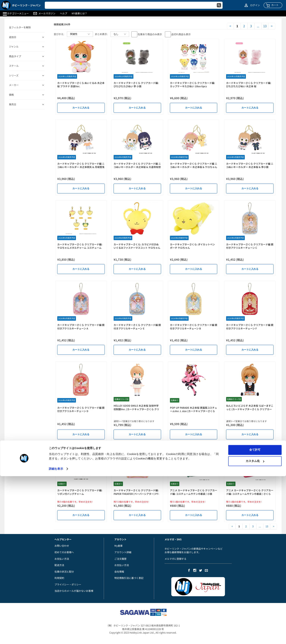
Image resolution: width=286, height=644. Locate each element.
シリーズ (14, 76)
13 (265, 26)
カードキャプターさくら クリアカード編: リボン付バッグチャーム (80, 492)
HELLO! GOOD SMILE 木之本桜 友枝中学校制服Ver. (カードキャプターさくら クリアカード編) (136, 409)
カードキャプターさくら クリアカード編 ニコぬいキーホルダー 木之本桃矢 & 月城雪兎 (81, 165)
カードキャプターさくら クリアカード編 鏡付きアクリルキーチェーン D (81, 409)
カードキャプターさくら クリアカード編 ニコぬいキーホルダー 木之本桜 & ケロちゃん (194, 165)
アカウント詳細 (123, 552)
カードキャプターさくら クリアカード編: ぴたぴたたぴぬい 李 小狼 (136, 85)
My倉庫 (118, 546)
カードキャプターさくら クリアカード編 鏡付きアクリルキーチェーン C (250, 246)
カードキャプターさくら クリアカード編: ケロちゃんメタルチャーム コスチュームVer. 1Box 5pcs (80, 248)
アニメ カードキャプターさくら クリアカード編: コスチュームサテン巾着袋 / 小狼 (194, 492)
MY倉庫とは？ (79, 13)
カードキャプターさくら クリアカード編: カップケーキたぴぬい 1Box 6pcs (192, 85)
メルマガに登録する (175, 559)
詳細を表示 (56, 637)
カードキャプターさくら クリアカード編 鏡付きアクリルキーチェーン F (250, 327)
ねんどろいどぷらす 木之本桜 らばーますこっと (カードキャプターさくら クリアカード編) (250, 409)
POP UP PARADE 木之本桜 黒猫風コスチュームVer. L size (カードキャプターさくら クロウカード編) (193, 411)
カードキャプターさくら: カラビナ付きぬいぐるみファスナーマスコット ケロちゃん (137, 246)
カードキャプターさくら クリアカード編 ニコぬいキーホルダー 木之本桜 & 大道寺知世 (137, 165)
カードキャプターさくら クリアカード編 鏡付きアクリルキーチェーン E (137, 327)
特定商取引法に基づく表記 (129, 578)
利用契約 (59, 578)
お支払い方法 (62, 559)
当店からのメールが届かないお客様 (74, 591)
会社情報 (119, 572)
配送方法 (59, 565)
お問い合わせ (62, 546)
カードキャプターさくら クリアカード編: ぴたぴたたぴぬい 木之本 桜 (249, 85)
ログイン (255, 5)
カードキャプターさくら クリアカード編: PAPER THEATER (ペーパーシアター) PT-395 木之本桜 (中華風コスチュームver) (136, 494)
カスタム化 (255, 629)
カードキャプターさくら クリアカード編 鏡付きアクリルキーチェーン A (81, 327)
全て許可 (255, 618)
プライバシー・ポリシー (68, 584)
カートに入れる (81, 108)
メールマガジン (47, 13)
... (258, 26)
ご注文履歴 (120, 559)
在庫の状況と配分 (64, 572)
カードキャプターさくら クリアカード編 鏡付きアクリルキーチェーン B (194, 327)
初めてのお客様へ (64, 552)
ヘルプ (64, 13)
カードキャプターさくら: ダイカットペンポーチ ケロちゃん (192, 246)
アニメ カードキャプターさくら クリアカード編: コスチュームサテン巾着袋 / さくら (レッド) (250, 494)
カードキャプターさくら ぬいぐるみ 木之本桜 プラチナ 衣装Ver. (81, 85)
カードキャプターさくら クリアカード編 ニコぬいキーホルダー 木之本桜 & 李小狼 (250, 165)
